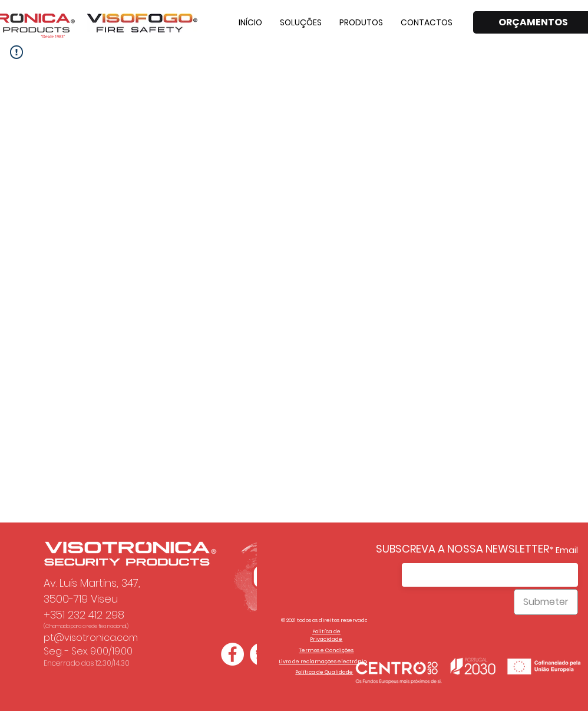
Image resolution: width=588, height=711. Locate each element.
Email (567, 550)
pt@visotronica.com (91, 638)
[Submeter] (546, 602)
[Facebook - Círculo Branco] (232, 654)
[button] (301, 22)
